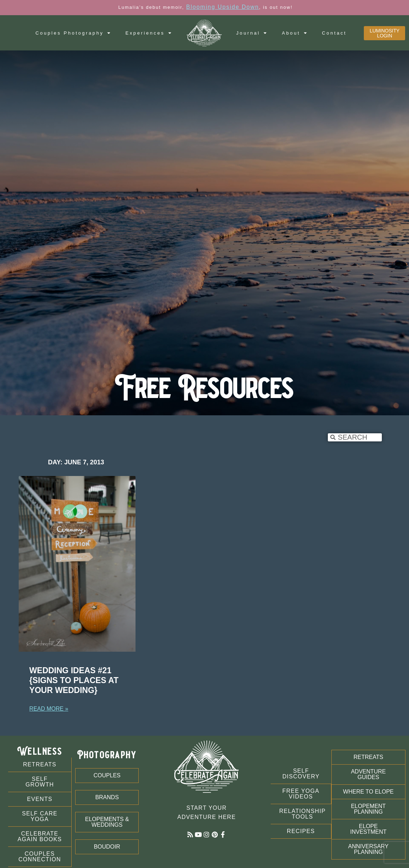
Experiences (149, 33)
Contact (334, 33)
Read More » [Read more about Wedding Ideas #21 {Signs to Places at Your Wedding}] (49, 709)
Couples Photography (73, 33)
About (295, 33)
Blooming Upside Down (223, 7)
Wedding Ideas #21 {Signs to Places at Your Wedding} (74, 680)
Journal (252, 33)
